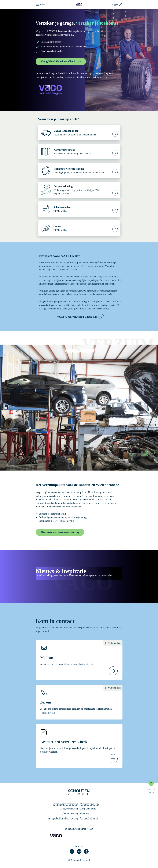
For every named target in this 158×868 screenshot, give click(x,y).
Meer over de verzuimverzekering (60, 532)
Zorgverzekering (88, 809)
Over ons (85, 813)
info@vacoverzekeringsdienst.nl (79, 664)
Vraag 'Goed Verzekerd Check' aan (61, 62)
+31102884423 (48, 713)
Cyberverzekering (69, 813)
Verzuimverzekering (90, 804)
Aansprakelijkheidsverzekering (63, 818)
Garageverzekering (69, 809)
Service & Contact (89, 818)
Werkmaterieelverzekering (65, 804)
